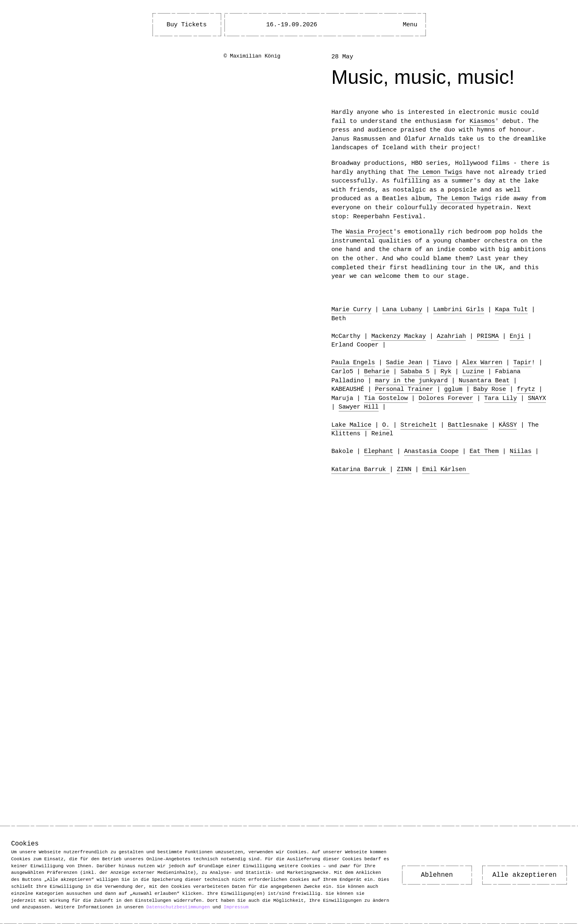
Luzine (473, 372)
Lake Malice (351, 425)
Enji (517, 336)
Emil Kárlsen (446, 469)
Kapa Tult (511, 310)
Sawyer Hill (359, 407)
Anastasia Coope (431, 451)
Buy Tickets (186, 25)
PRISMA (488, 336)
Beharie (377, 372)
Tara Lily (501, 398)
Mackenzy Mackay (399, 336)
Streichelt (419, 425)
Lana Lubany (402, 310)
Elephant (379, 451)
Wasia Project (369, 232)
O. (386, 425)
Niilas (521, 451)
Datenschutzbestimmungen (178, 907)
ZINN (404, 469)
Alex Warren (482, 363)
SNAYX (537, 398)
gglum (453, 389)
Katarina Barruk (361, 469)
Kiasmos (482, 121)
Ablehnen (437, 875)
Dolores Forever (446, 398)
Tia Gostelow (386, 398)
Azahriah (452, 336)
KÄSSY (508, 425)
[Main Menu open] (410, 25)
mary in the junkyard (411, 381)
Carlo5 (342, 372)
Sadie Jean (404, 363)
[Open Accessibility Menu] (385, 25)
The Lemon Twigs (435, 172)
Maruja (342, 398)
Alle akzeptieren (525, 875)
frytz (526, 389)
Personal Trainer (404, 389)
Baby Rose (490, 389)
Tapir (522, 363)
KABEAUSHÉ (348, 389)
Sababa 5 (415, 372)
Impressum (236, 907)
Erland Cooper (355, 345)
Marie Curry (351, 310)
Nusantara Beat (484, 381)
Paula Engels (353, 363)
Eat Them (484, 451)
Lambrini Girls (459, 310)
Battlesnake (468, 425)
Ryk (446, 372)
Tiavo (442, 363)
